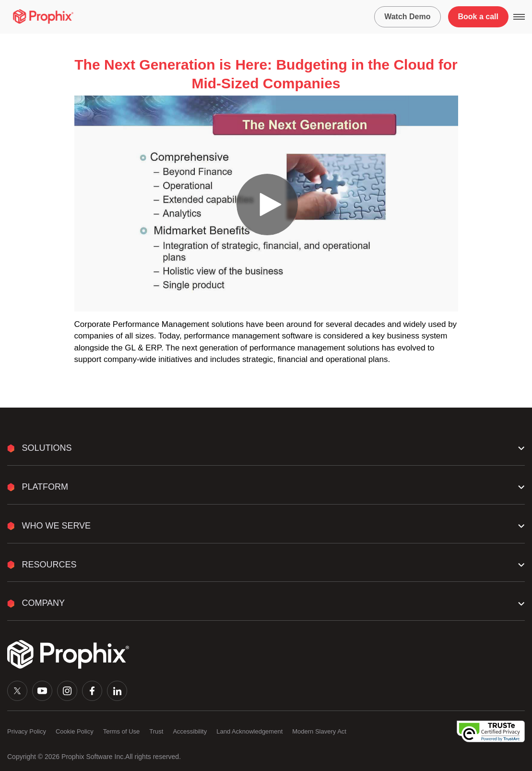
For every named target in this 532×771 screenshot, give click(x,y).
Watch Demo (407, 17)
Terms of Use (122, 731)
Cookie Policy (75, 731)
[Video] (266, 204)
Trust (156, 731)
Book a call (478, 17)
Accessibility (190, 731)
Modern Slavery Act (319, 731)
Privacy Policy (27, 731)
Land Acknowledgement (249, 731)
